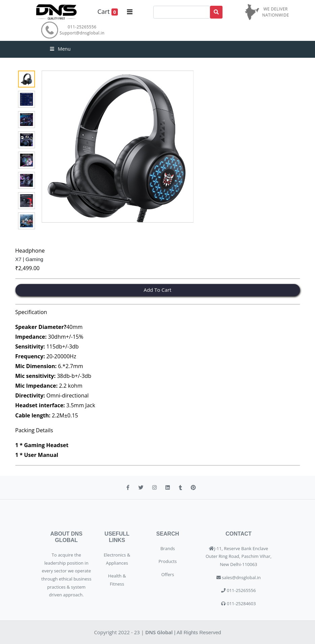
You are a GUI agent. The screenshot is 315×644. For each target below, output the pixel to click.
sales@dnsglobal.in (241, 577)
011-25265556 (82, 27)
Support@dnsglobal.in (82, 33)
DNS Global (159, 632)
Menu (60, 49)
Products (168, 561)
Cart (108, 11)
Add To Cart (157, 290)
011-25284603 (241, 603)
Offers (168, 574)
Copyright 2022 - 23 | (120, 632)
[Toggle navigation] (130, 12)
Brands (168, 548)
